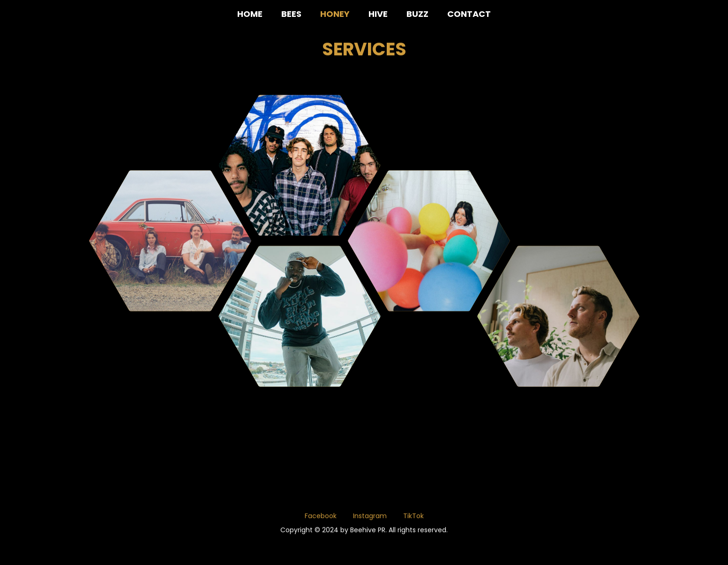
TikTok (413, 518)
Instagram (370, 518)
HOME (250, 14)
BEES (291, 14)
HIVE (378, 14)
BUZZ (417, 14)
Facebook (321, 518)
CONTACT (469, 14)
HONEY (335, 14)
